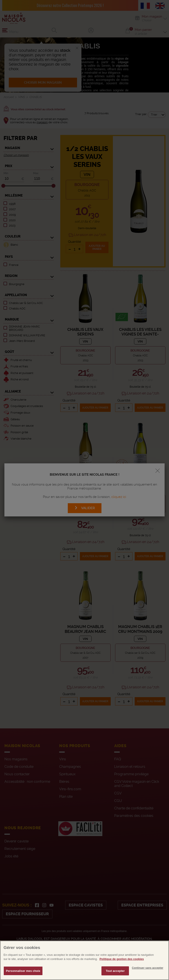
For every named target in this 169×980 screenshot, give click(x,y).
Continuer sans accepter (148, 977)
